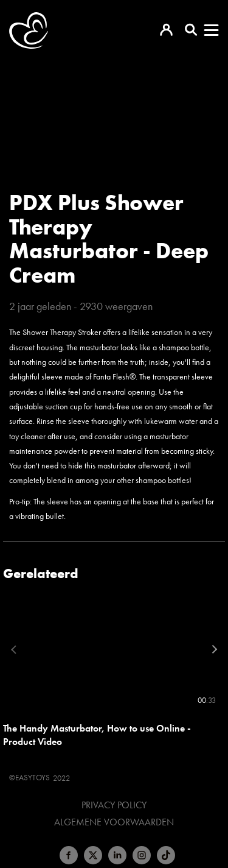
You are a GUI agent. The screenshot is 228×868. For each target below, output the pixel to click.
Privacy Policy (114, 805)
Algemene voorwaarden (114, 822)
